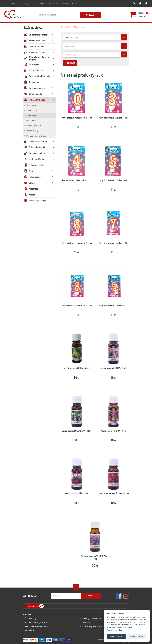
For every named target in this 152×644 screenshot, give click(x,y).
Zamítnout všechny (137, 636)
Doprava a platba (42, 4)
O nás (6, 4)
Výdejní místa (28, 4)
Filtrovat (72, 63)
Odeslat (91, 596)
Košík (140, 13)
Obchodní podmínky (58, 4)
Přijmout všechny (116, 636)
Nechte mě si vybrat (115, 630)
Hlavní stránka (65, 27)
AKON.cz (126, 642)
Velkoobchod (15, 4)
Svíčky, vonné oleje (78, 27)
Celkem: (143, 17)
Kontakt (71, 4)
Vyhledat (91, 15)
